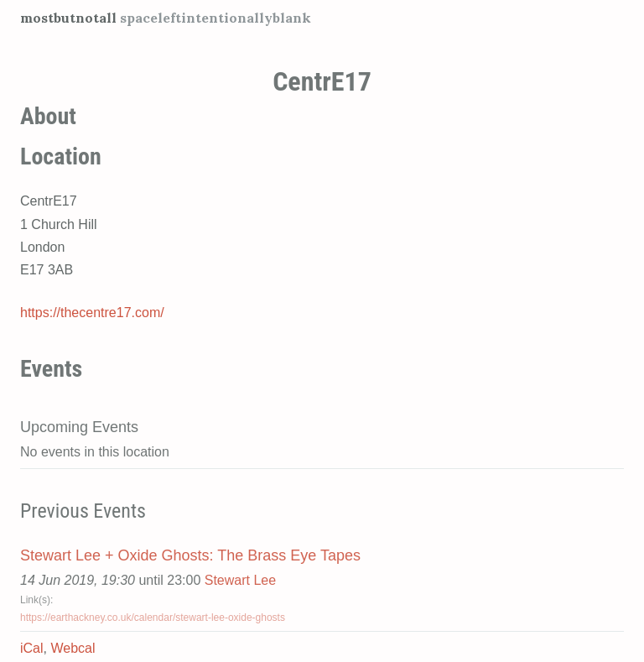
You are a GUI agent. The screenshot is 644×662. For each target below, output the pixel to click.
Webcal (73, 648)
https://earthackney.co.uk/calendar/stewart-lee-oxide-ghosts (153, 618)
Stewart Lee (240, 580)
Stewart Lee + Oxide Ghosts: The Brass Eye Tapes (190, 555)
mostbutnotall (68, 18)
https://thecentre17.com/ (92, 313)
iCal (32, 648)
